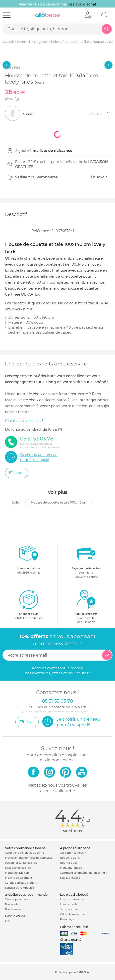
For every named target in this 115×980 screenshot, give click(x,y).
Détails (40, 82)
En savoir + (100, 177)
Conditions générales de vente (24, 853)
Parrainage (67, 919)
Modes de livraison (17, 873)
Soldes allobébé (70, 878)
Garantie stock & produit (21, 883)
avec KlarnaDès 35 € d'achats (86, 561)
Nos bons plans (70, 858)
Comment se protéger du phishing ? (84, 873)
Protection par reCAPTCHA (72, 973)
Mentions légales (71, 868)
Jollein (17, 502)
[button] (17, 99)
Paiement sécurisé (74, 927)
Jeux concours (69, 909)
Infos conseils (69, 904)
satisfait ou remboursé (29, 605)
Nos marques (69, 863)
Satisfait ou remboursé (19, 888)
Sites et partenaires (17, 899)
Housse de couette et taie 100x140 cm (59, 502)
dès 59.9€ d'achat (29, 561)
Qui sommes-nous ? (73, 853)
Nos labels (12, 904)
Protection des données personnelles (29, 858)
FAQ (8, 921)
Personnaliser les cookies (21, 863)
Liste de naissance (72, 899)
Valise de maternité (72, 914)
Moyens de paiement (19, 878)
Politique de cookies (18, 868)
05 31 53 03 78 (86, 622)
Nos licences (13, 909)
